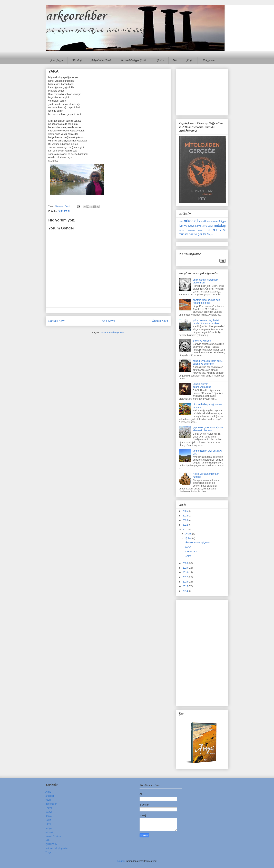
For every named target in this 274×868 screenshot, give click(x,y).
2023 (186, 520)
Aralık (189, 534)
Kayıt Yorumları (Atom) (112, 333)
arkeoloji (191, 221)
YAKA (188, 547)
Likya (204, 226)
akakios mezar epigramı (197, 542)
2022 (186, 525)
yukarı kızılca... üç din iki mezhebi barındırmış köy (206, 322)
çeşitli (203, 221)
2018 (186, 572)
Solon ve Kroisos (202, 341)
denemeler (213, 221)
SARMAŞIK (191, 551)
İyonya (183, 226)
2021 (186, 530)
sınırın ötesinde (187, 231)
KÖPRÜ (189, 556)
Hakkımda (208, 60)
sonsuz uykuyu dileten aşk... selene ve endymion (208, 362)
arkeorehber (76, 16)
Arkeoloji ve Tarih (101, 60)
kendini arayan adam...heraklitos (202, 385)
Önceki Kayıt (160, 321)
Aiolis (181, 221)
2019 (186, 568)
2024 (186, 516)
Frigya (222, 221)
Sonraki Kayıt (57, 321)
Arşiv (190, 60)
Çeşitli (160, 60)
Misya (210, 226)
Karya (191, 226)
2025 (186, 511)
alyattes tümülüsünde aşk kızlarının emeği (206, 301)
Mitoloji (77, 60)
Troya (210, 234)
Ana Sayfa (57, 60)
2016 (186, 582)
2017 (186, 577)
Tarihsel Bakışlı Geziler (134, 60)
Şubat (189, 538)
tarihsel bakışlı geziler (193, 234)
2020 (186, 563)
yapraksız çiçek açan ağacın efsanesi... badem (208, 429)
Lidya (198, 226)
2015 (186, 586)
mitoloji (220, 225)
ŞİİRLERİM (64, 211)
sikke (201, 231)
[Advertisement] (202, 92)
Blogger (121, 861)
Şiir (175, 60)
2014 (186, 591)
